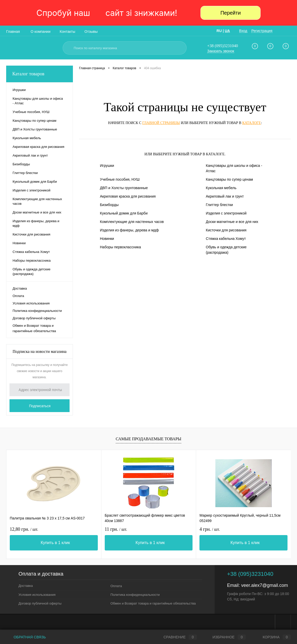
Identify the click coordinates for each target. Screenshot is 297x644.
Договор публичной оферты (34, 318)
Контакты (68, 32)
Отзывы (91, 32)
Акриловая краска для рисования (128, 196)
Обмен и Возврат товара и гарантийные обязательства (34, 328)
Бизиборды (109, 205)
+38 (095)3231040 (223, 46)
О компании (40, 32)
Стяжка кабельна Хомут (226, 239)
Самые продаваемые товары (148, 439)
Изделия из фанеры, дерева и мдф (129, 230)
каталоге (252, 123)
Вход (243, 31)
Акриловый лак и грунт (225, 196)
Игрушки (107, 166)
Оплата (18, 296)
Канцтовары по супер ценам (229, 179)
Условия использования (31, 303)
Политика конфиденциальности (37, 311)
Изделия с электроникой (226, 213)
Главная (13, 32)
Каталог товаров (40, 74)
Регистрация (262, 31)
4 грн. (210, 529)
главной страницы (161, 123)
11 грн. (116, 529)
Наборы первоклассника (120, 247)
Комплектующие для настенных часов (132, 222)
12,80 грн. (24, 529)
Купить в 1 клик (55, 543)
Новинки (107, 239)
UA (227, 31)
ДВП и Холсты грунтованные (124, 188)
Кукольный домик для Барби (124, 213)
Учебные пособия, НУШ (120, 179)
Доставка (20, 288)
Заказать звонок (221, 51)
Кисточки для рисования (226, 230)
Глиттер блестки (219, 205)
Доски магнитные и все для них (232, 222)
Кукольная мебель (221, 188)
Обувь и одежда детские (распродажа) (226, 250)
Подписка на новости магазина (40, 351)
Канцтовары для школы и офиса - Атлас (234, 168)
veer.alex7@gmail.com (264, 585)
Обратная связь (26, 637)
